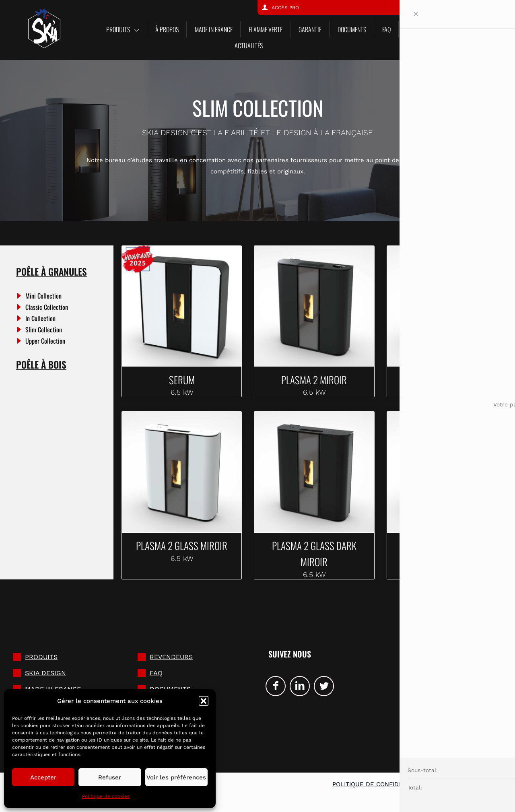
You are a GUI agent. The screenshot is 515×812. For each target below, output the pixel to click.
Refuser (110, 777)
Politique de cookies (106, 796)
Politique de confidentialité (381, 789)
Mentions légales (467, 789)
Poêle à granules (51, 272)
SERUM (182, 379)
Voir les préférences (176, 777)
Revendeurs (171, 662)
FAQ (156, 678)
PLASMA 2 (447, 379)
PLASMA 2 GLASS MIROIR (182, 547)
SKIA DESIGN (45, 678)
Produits (41, 662)
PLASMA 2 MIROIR (314, 379)
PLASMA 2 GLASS (447, 547)
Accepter (43, 777)
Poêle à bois (41, 365)
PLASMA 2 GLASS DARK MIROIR (314, 556)
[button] (204, 701)
